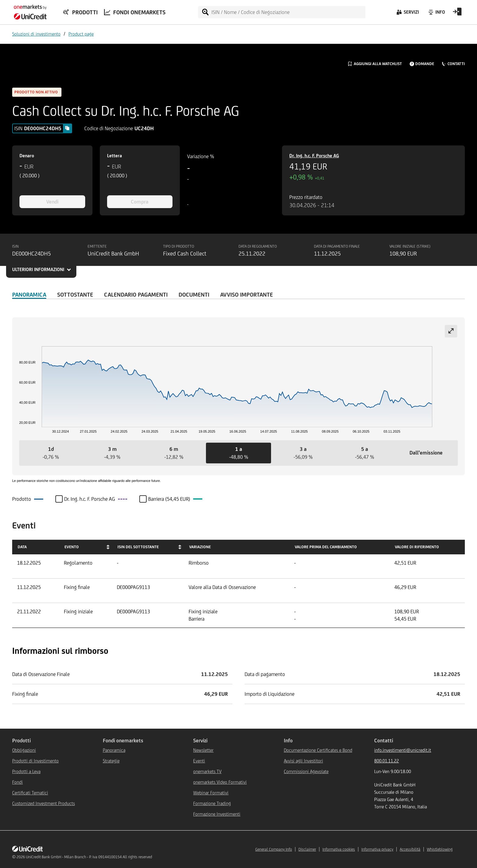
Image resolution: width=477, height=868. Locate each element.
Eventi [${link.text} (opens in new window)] (199, 761)
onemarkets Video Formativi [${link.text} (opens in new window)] (220, 782)
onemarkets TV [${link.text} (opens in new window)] (207, 771)
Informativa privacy (377, 849)
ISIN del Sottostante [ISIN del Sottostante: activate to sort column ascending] (138, 547)
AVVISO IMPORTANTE (247, 295)
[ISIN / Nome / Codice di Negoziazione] (288, 12)
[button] (51, 453)
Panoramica (29, 295)
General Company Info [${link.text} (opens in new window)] (274, 849)
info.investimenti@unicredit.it (403, 750)
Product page (81, 34)
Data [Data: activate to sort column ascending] (22, 547)
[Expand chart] (451, 331)
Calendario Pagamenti (136, 295)
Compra (140, 202)
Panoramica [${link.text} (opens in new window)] (114, 750)
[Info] (436, 14)
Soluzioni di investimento (36, 34)
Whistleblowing (440, 849)
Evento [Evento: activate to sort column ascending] (72, 547)
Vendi (52, 202)
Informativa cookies (339, 849)
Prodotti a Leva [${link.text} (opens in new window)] (26, 771)
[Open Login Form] (457, 14)
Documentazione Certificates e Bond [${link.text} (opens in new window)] (318, 750)
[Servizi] (407, 14)
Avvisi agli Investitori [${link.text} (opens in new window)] (303, 761)
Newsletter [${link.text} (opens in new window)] (203, 750)
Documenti (194, 295)
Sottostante (75, 295)
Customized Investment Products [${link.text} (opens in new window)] (44, 803)
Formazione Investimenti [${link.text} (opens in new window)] (217, 814)
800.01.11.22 (386, 761)
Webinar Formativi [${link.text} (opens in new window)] (211, 793)
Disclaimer (307, 849)
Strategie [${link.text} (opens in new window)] (111, 761)
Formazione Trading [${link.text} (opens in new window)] (212, 803)
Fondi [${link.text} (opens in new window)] (17, 782)
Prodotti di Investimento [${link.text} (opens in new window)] (35, 761)
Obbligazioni (24, 750)
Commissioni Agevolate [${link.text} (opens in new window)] (306, 771)
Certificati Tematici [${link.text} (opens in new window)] (30, 793)
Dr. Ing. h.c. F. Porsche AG (314, 156)
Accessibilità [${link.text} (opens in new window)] (410, 849)
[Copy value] (67, 128)
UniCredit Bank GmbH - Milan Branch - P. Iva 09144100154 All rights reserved (89, 857)
